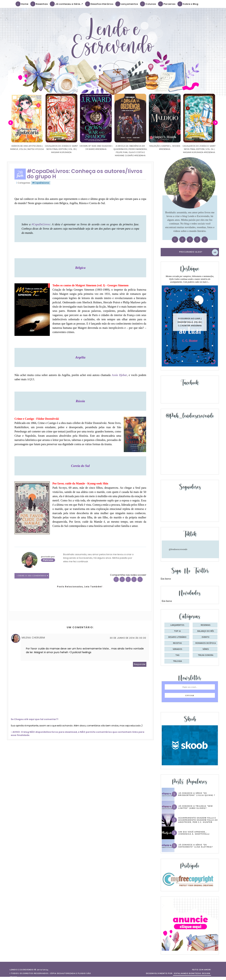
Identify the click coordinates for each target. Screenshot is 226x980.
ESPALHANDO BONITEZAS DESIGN (192, 973)
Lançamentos (127, 4)
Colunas (148, 4)
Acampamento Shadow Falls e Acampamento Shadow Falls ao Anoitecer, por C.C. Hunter (198, 820)
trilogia (177, 661)
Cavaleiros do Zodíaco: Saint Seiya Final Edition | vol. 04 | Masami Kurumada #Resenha (199, 149)
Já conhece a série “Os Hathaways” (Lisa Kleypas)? (196, 846)
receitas (177, 643)
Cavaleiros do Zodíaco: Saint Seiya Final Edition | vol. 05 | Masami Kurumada (61, 149)
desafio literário (177, 637)
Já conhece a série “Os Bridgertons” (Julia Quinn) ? (197, 794)
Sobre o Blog (188, 4)
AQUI (31, 379)
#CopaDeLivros (41, 183)
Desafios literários (99, 4)
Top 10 (177, 631)
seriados (177, 649)
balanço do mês (206, 631)
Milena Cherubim (33, 638)
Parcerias (167, 4)
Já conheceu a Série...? (67, 4)
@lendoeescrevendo (178, 549)
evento (206, 637)
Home (22, 4)
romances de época (206, 643)
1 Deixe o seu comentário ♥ (33, 576)
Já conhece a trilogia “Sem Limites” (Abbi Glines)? (196, 807)
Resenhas (39, 4)
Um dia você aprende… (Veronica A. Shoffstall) (194, 833)
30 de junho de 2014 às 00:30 (128, 638)
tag (177, 655)
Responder (140, 664)
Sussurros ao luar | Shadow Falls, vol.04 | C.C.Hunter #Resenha (190, 322)
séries (206, 649)
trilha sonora (206, 655)
